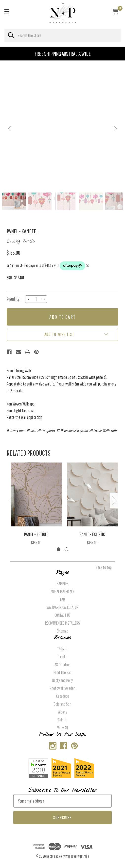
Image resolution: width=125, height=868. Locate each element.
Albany (63, 712)
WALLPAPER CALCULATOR (62, 607)
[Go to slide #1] (14, 201)
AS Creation (62, 665)
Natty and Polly (62, 680)
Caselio (62, 657)
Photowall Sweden (63, 688)
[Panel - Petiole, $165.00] (36, 494)
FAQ (62, 599)
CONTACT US (62, 615)
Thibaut (62, 649)
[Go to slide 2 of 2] (66, 549)
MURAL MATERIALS (62, 591)
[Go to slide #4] (91, 201)
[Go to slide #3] (65, 201)
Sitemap (62, 631)
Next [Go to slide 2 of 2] (115, 500)
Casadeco (63, 696)
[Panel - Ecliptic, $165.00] (92, 494)
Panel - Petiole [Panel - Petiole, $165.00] (36, 534)
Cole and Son (62, 704)
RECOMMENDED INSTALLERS (62, 623)
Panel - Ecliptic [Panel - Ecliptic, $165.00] (92, 534)
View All (62, 728)
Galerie (63, 720)
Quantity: (13, 299)
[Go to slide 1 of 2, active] (59, 549)
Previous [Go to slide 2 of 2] (10, 500)
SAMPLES (63, 584)
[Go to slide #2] (40, 201)
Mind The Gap (62, 672)
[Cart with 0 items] (115, 12)
